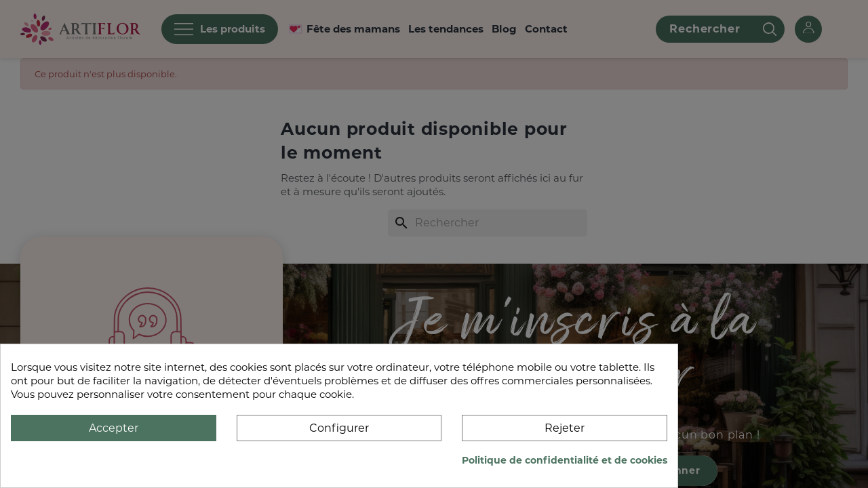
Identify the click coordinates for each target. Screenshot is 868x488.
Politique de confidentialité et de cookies (565, 460)
